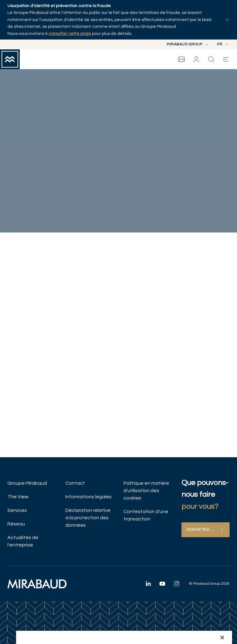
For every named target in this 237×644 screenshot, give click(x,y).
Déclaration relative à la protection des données (88, 518)
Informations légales (89, 497)
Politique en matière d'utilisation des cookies (146, 491)
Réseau (16, 524)
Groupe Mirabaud (27, 483)
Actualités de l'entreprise (23, 541)
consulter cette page (70, 34)
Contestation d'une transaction (146, 515)
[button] (196, 59)
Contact (75, 483)
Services (17, 510)
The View (18, 497)
